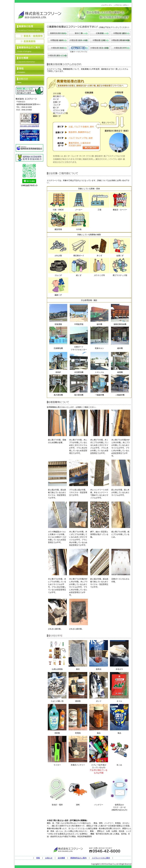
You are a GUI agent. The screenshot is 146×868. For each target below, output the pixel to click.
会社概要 (61, 858)
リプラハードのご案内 (101, 858)
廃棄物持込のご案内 (78, 858)
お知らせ (49, 858)
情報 (38, 858)
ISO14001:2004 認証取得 (30, 126)
